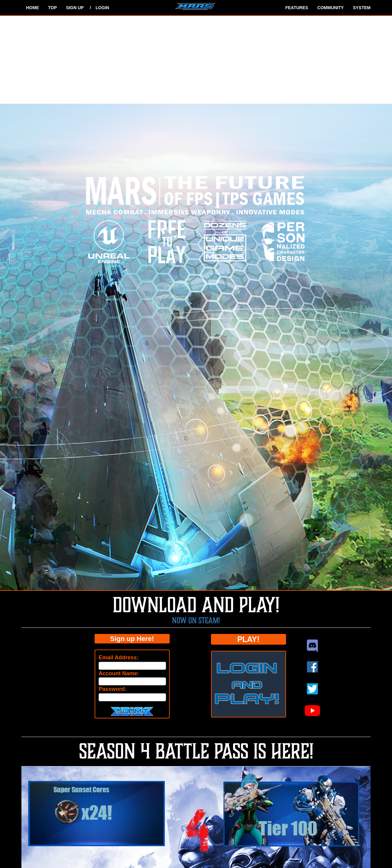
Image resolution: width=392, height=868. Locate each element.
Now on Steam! (196, 620)
